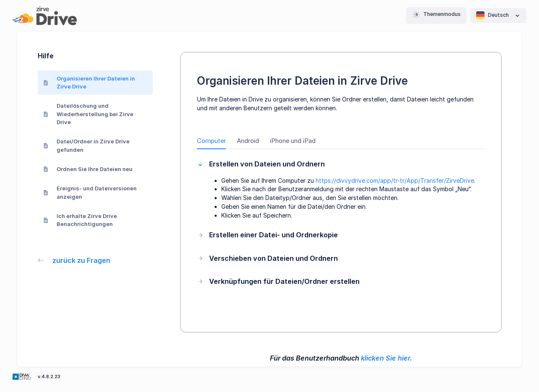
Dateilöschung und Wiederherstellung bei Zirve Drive (88, 114)
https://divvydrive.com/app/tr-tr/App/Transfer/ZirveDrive (395, 180)
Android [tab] (248, 141)
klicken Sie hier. (386, 358)
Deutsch (498, 16)
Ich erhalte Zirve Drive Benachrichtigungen (80, 220)
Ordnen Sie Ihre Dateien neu (88, 169)
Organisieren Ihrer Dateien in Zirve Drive (89, 83)
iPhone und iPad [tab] (293, 141)
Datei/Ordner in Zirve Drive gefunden (87, 145)
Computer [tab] (211, 141)
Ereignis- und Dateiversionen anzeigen (90, 192)
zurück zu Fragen (74, 260)
